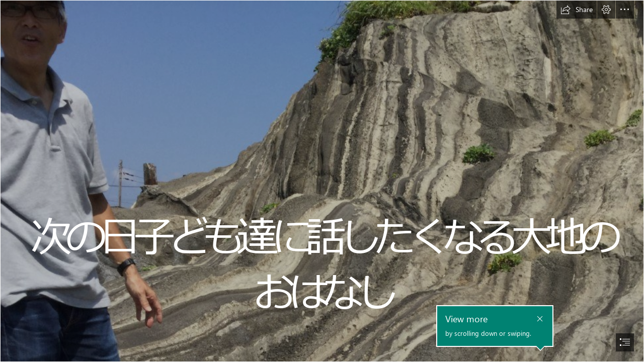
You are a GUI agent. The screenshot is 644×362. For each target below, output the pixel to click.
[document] (322, 181)
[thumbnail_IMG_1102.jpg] (322, 181)
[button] (577, 10)
